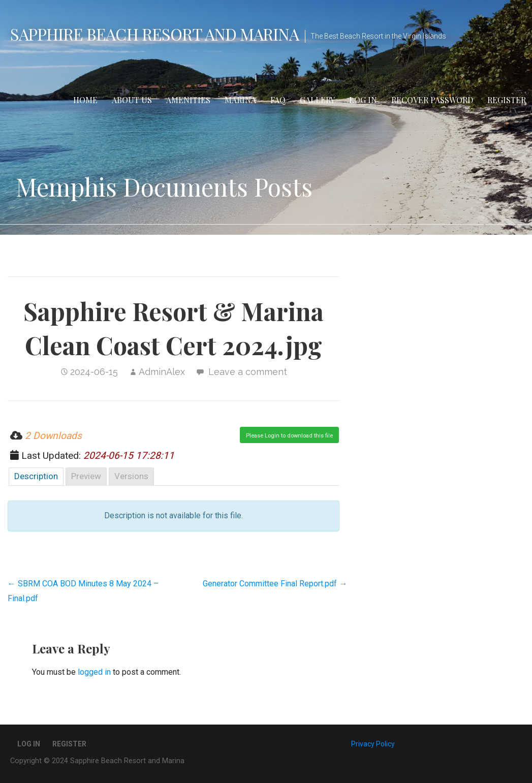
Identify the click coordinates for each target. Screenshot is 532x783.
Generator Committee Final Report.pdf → (275, 584)
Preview (86, 476)
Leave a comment (248, 372)
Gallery (317, 100)
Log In (363, 100)
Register (507, 100)
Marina (240, 100)
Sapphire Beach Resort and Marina (154, 34)
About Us (132, 100)
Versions (131, 476)
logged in (94, 672)
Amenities (188, 100)
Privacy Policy (373, 744)
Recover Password (432, 100)
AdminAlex (162, 372)
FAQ (278, 100)
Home (85, 100)
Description (36, 476)
